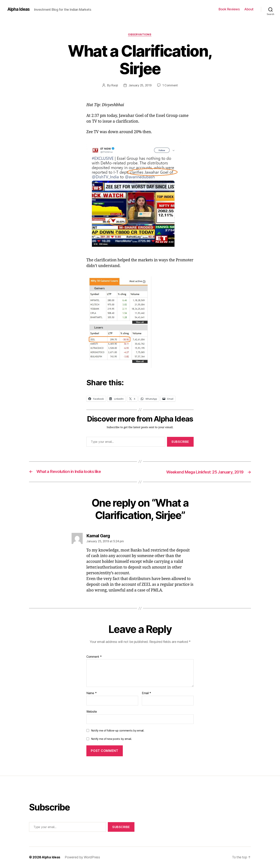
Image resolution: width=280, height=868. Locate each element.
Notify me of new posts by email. (111, 739)
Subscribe (180, 442)
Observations (140, 35)
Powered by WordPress (83, 858)
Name (91, 694)
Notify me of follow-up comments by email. (118, 731)
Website (92, 712)
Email (146, 694)
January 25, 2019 (140, 86)
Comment (94, 657)
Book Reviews (229, 9)
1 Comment (170, 86)
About (249, 9)
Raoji (114, 86)
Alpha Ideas (19, 9)
